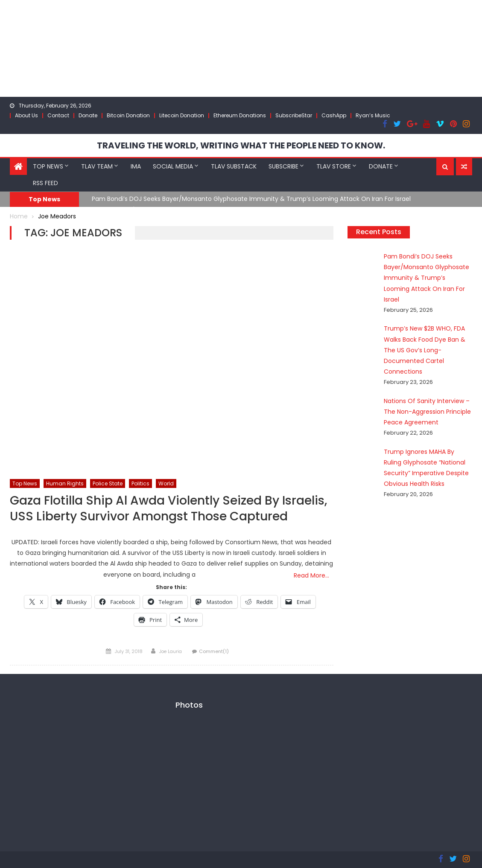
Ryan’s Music (373, 115)
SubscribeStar (294, 115)
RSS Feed (45, 183)
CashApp (334, 115)
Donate (88, 115)
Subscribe (283, 166)
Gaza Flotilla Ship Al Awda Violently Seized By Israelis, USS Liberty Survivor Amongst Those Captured (168, 509)
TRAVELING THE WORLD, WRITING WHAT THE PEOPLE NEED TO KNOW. (241, 145)
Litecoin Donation (182, 115)
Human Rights (65, 483)
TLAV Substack (234, 166)
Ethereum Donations (240, 115)
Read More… (311, 575)
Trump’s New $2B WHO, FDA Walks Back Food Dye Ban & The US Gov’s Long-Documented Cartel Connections (425, 350)
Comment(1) (214, 651)
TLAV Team (97, 166)
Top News (48, 166)
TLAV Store (334, 166)
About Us (26, 115)
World (166, 483)
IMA (136, 166)
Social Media (173, 166)
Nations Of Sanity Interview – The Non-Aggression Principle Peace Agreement (427, 412)
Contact (58, 115)
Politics (140, 483)
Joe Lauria (171, 651)
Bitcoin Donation (128, 115)
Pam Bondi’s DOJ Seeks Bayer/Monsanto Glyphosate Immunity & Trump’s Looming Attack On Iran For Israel (251, 199)
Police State (108, 483)
